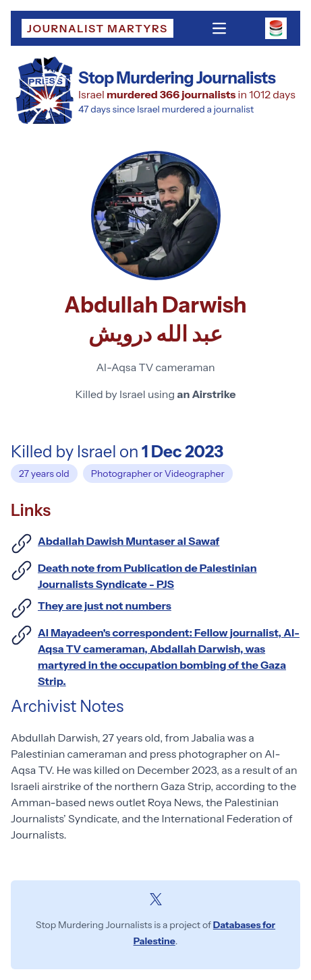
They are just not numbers (105, 606)
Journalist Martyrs (97, 28)
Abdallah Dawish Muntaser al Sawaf (129, 541)
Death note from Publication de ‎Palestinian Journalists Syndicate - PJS (147, 576)
